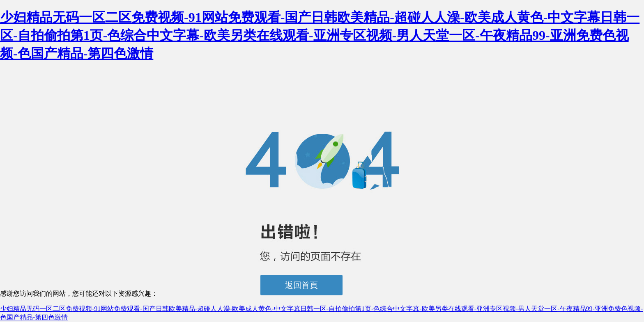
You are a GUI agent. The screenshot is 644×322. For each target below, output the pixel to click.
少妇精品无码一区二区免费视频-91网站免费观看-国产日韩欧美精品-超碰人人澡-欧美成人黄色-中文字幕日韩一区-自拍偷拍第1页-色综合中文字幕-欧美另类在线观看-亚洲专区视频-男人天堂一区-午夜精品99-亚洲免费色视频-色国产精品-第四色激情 (320, 35)
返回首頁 (301, 285)
